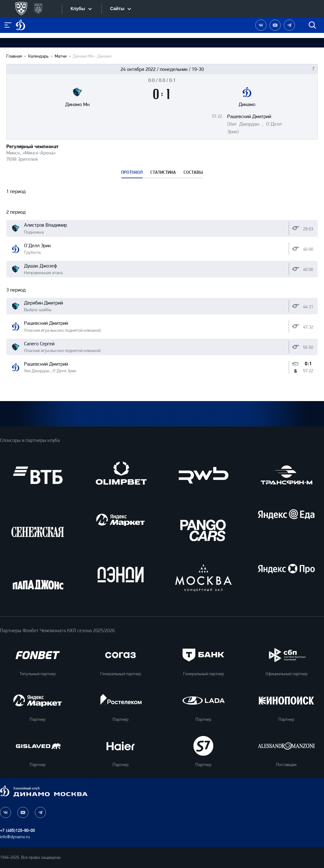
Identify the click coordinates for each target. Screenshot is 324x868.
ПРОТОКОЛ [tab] (132, 173)
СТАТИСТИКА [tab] (163, 173)
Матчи (61, 56)
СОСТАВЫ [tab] (193, 173)
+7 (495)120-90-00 (17, 830)
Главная (14, 56)
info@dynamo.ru (15, 837)
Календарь (38, 56)
